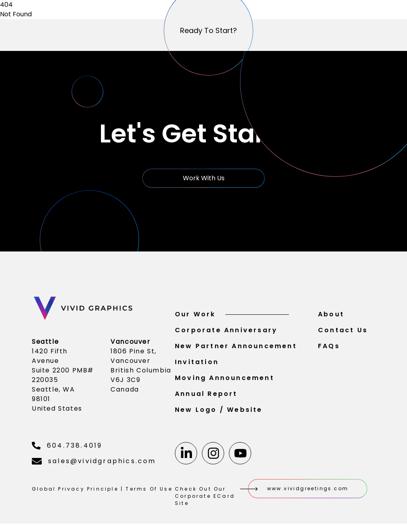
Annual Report (206, 395)
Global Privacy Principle (75, 490)
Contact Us (343, 331)
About (331, 315)
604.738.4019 (67, 447)
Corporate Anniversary (226, 331)
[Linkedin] (186, 454)
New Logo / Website (219, 411)
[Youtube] (240, 454)
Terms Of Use (149, 490)
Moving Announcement (225, 379)
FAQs (329, 347)
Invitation (197, 363)
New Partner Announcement (236, 347)
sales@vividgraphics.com (94, 462)
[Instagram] (213, 454)
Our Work (232, 315)
